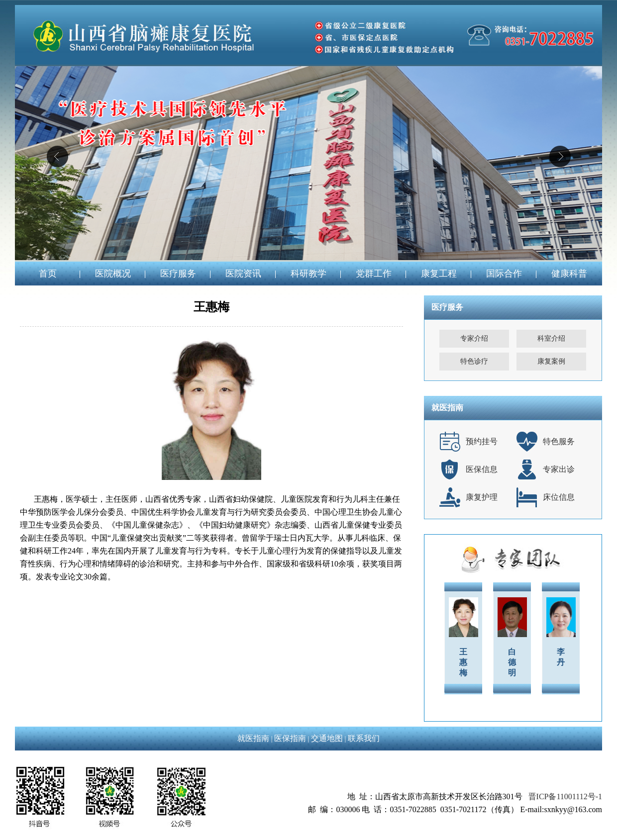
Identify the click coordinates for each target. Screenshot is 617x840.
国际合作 (504, 274)
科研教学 (308, 274)
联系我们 (364, 738)
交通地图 (327, 738)
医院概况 (113, 274)
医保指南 (290, 738)
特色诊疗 (474, 361)
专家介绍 (474, 338)
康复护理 (482, 497)
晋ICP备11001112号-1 (565, 796)
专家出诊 (559, 469)
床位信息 (559, 497)
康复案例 (551, 361)
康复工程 (439, 274)
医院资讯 (243, 274)
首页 (48, 274)
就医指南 (253, 738)
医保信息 (482, 469)
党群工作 (374, 274)
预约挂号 (482, 441)
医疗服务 (178, 274)
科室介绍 (551, 338)
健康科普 (569, 274)
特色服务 (559, 441)
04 (308, 163)
